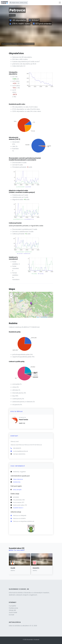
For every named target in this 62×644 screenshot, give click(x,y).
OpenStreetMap (44, 317)
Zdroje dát (12, 610)
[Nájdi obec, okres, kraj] (19, 3)
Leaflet (37, 317)
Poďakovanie (13, 608)
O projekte (12, 606)
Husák (13, 568)
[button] (31, 303)
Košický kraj (17, 482)
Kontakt (12, 615)
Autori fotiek (13, 612)
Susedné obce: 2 (18, 508)
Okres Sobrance (18, 479)
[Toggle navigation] (60, 3)
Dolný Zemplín (17, 490)
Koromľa (36, 568)
